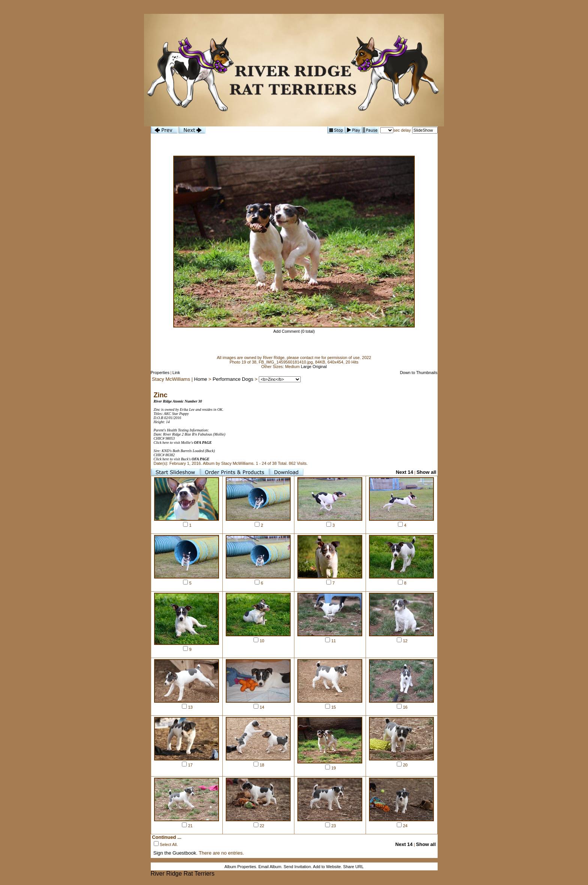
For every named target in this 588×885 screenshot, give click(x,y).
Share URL (353, 867)
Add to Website (327, 867)
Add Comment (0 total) (294, 331)
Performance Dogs (233, 379)
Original (320, 367)
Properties (160, 373)
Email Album (270, 867)
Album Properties (240, 867)
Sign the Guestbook (175, 853)
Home (201, 379)
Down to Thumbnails (418, 373)
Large (306, 367)
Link (176, 373)
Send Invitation (297, 867)
